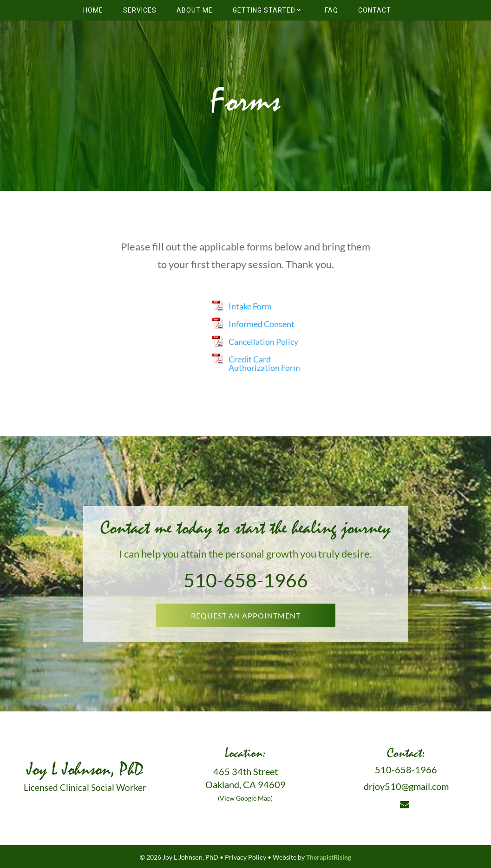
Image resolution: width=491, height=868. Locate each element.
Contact (375, 10)
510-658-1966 (246, 580)
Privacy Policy (245, 857)
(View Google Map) (245, 798)
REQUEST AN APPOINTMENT (246, 615)
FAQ (331, 10)
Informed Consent (262, 324)
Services (140, 10)
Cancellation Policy (263, 342)
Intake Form (250, 306)
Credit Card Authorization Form (264, 363)
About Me (195, 10)
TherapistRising (329, 857)
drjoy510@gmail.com (406, 786)
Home (93, 10)
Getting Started (264, 10)
